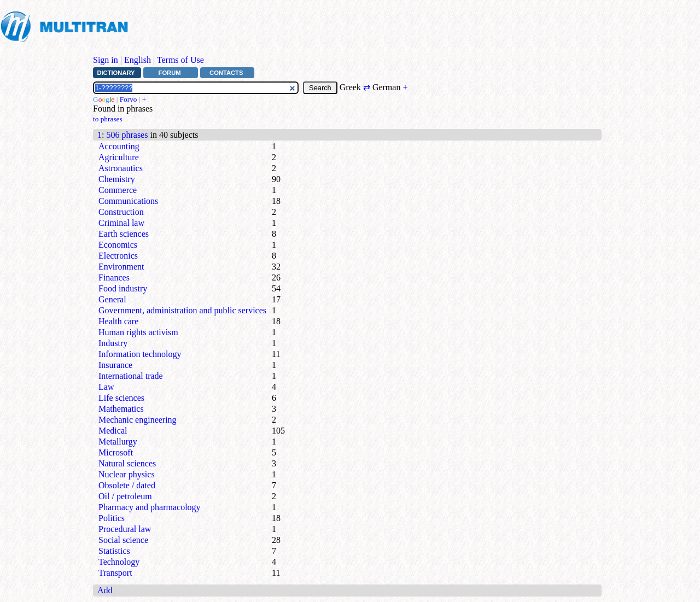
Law (106, 387)
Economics (118, 245)
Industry (113, 343)
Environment (121, 267)
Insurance (115, 365)
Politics (112, 518)
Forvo (129, 99)
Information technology (140, 354)
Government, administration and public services (182, 310)
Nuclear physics (127, 474)
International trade (131, 376)
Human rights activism (138, 332)
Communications (128, 201)
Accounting (119, 146)
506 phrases (127, 135)
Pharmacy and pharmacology (150, 507)
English (138, 60)
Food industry (123, 288)
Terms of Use (180, 60)
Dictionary (116, 73)
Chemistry (117, 179)
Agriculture (119, 157)
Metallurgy (118, 442)
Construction (121, 212)
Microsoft (116, 452)
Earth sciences (124, 234)
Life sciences (121, 398)
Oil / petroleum (125, 496)
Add (105, 590)
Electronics (118, 256)
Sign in (106, 60)
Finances (114, 277)
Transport (115, 573)
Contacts (226, 73)
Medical (113, 431)
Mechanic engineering (138, 420)
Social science (123, 540)
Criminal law (121, 223)
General (112, 299)
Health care (118, 321)
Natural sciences (127, 463)
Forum (170, 73)
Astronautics (121, 168)
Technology (119, 562)
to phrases (108, 119)
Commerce (118, 190)
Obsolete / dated (127, 485)
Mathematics (121, 409)
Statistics (114, 551)
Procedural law (125, 529)
